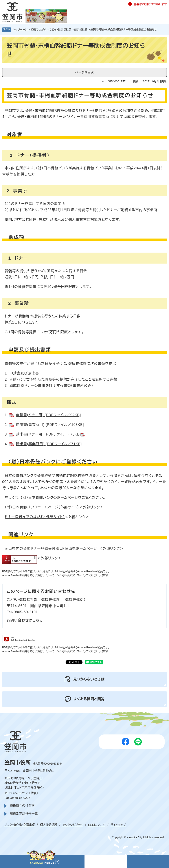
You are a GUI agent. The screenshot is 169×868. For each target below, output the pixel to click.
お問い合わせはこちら (25, 620)
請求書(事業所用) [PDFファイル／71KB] (49, 444)
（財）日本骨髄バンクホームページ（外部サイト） (42, 507)
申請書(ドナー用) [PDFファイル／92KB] (49, 415)
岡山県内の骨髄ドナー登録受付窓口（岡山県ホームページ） (52, 549)
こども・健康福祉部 (60, 30)
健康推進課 (81, 30)
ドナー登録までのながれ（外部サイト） (35, 517)
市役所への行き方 (22, 806)
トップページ (20, 30)
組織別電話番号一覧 (24, 814)
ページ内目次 (84, 72)
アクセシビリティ (73, 825)
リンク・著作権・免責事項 (20, 825)
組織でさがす (38, 30)
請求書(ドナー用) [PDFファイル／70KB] (49, 434)
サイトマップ (118, 825)
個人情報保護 (49, 825)
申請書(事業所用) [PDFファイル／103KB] (50, 425)
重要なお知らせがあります (150, 4)
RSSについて (97, 825)
